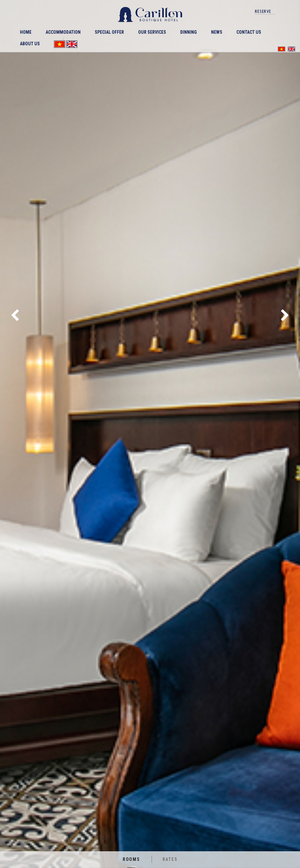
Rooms (131, 859)
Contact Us (249, 32)
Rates (170, 859)
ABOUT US (30, 44)
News (217, 32)
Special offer (109, 32)
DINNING (189, 32)
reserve (263, 11)
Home (26, 32)
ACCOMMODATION (63, 32)
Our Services (152, 32)
